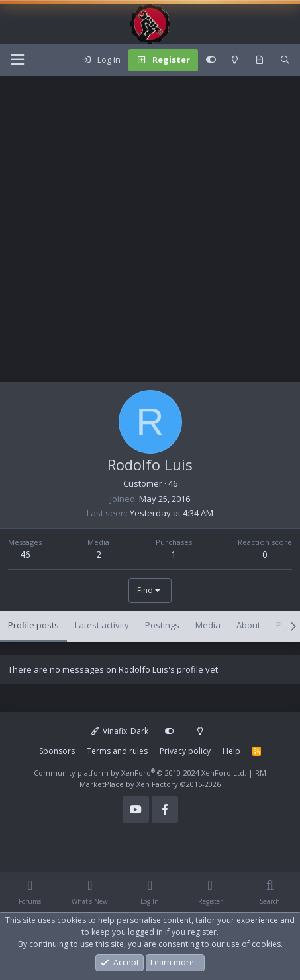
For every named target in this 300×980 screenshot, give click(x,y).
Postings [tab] (162, 625)
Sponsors (57, 751)
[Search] (285, 60)
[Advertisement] (150, 232)
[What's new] (259, 60)
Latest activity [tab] (102, 625)
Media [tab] (208, 625)
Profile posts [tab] (33, 625)
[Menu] (17, 60)
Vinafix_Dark (120, 731)
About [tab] (248, 625)
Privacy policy (185, 751)
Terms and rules (117, 751)
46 (25, 554)
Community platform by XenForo (140, 773)
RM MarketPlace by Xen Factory (173, 778)
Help (231, 751)
